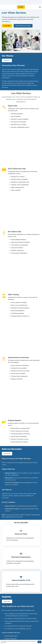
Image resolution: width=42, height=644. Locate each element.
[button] (40, 7)
